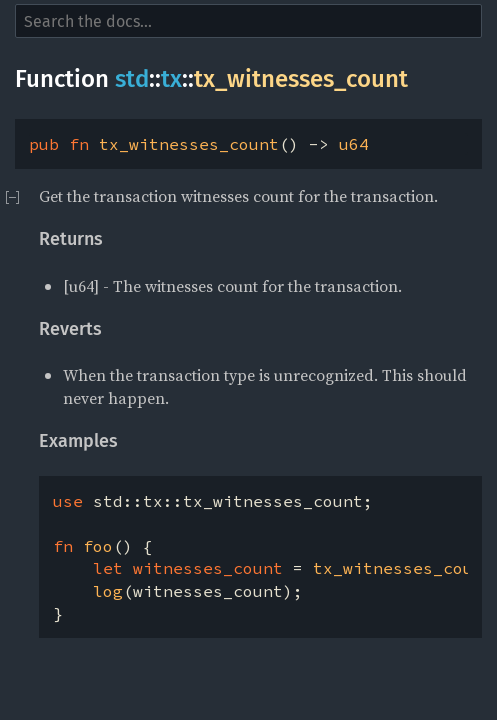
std (132, 79)
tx (171, 79)
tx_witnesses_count (301, 79)
